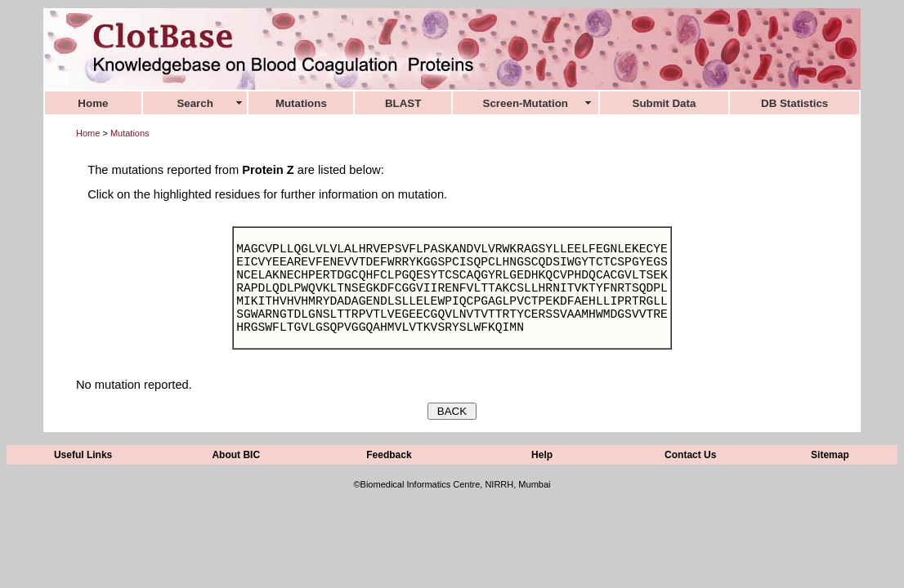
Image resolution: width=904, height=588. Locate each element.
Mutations (130, 133)
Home (88, 133)
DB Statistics (794, 103)
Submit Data (665, 103)
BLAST (403, 103)
